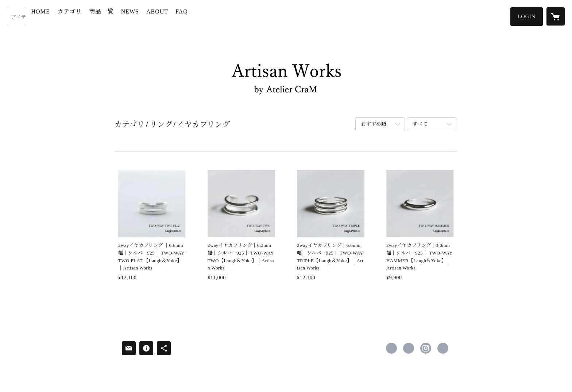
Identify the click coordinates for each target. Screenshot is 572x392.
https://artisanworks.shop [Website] (443, 348)
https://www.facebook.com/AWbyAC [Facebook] (391, 348)
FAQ (198, 16)
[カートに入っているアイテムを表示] (556, 16)
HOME (57, 16)
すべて (420, 124)
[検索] (16, 16)
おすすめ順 (374, 124)
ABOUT (173, 16)
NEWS (146, 16)
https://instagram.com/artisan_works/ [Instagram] (426, 348)
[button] (527, 17)
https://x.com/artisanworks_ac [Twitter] (409, 348)
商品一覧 (117, 16)
